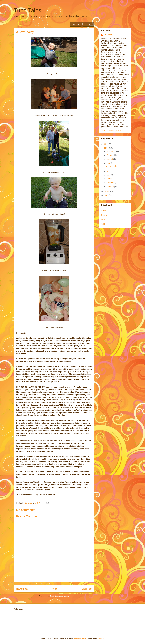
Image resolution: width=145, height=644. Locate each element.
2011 (107, 148)
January (110, 187)
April (109, 175)
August (110, 159)
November (111, 151)
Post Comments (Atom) (60, 596)
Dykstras (108, 35)
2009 (107, 195)
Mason (104, 219)
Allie (103, 224)
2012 (107, 144)
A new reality (112, 166)
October (110, 155)
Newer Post (22, 589)
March (110, 179)
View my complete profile (112, 130)
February (111, 183)
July (109, 163)
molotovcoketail (80, 638)
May (109, 171)
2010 (107, 191)
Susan (104, 215)
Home (55, 589)
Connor (104, 210)
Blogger (101, 638)
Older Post (87, 589)
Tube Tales (28, 10)
